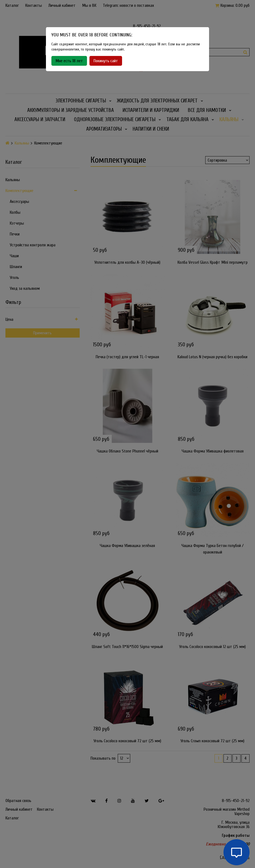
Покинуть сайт (106, 61)
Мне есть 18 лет (69, 61)
